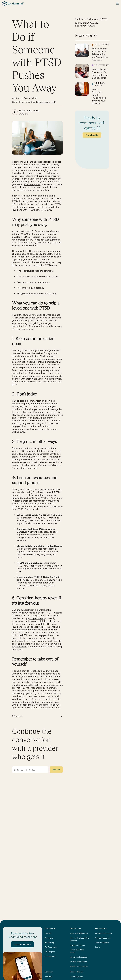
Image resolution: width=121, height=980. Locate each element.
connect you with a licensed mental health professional (35, 703)
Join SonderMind (102, 943)
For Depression (51, 947)
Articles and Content (78, 962)
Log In (98, 947)
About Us (49, 977)
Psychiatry (49, 938)
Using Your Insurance (79, 957)
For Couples (50, 952)
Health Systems (76, 977)
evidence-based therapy (25, 630)
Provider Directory (77, 945)
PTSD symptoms (32, 184)
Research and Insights (79, 966)
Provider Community (104, 933)
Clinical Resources (103, 938)
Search (56, 770)
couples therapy (38, 618)
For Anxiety (49, 943)
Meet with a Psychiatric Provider (79, 939)
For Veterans (50, 956)
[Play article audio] (15, 112)
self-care (17, 691)
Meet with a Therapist (79, 933)
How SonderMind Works (77, 951)
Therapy (48, 933)
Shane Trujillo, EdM (46, 102)
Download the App (23, 944)
